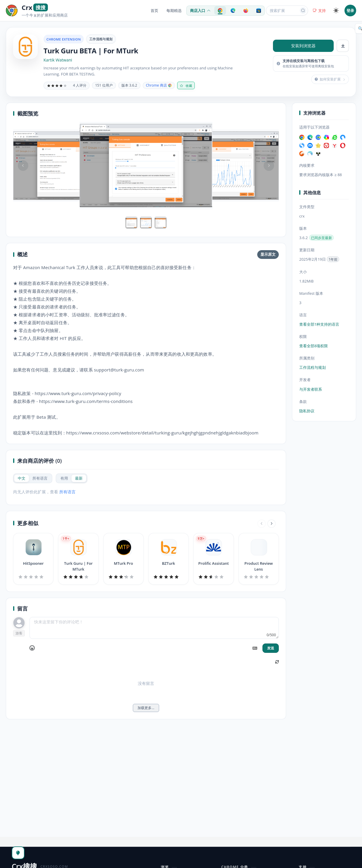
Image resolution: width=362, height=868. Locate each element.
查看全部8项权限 (314, 346)
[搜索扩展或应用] (283, 10)
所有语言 (67, 492)
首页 (154, 10)
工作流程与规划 (101, 39)
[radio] (22, 478)
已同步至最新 (321, 238)
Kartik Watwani (58, 60)
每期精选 (174, 10)
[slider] (57, 85)
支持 (319, 10)
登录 (350, 10)
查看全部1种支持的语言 (319, 324)
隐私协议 (307, 411)
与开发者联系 (311, 389)
